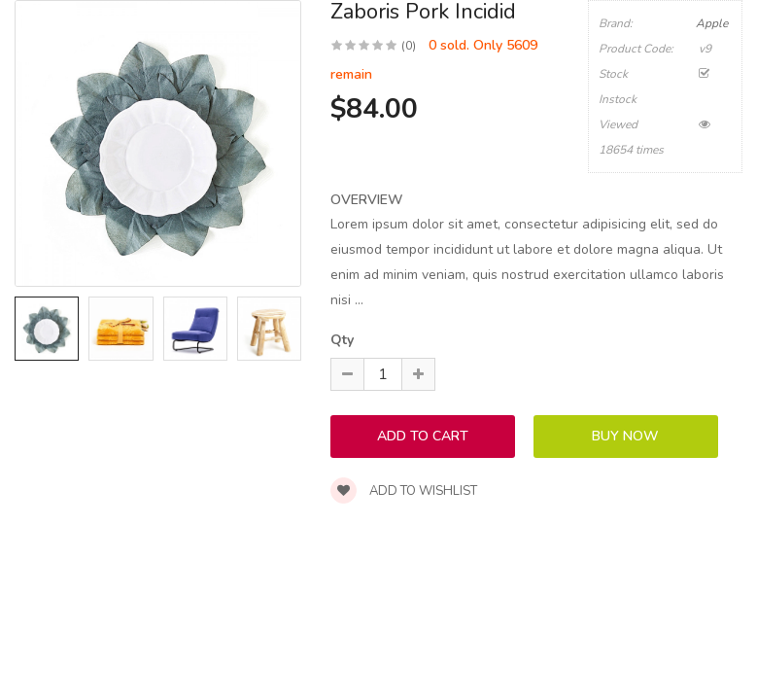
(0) (409, 46)
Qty (342, 340)
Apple (712, 23)
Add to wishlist (404, 491)
